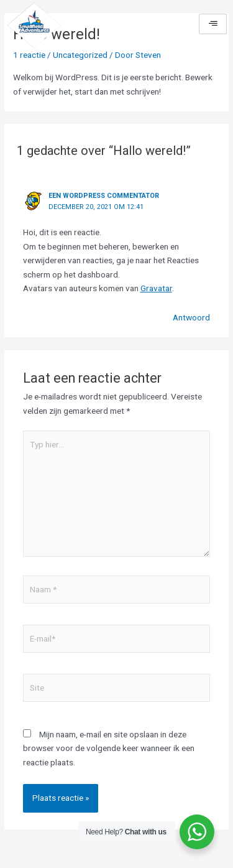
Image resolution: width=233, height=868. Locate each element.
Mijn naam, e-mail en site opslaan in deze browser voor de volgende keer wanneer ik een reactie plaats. (109, 748)
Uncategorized (80, 55)
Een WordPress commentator (104, 196)
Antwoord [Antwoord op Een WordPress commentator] (191, 317)
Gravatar (156, 288)
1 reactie (29, 55)
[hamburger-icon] (213, 24)
